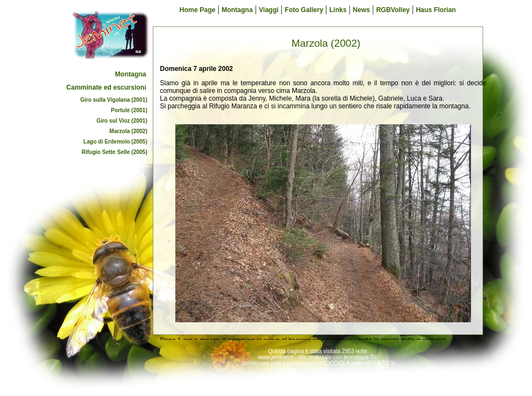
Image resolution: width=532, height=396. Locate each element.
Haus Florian (436, 10)
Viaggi (269, 10)
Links (338, 10)
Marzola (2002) (128, 131)
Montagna (131, 74)
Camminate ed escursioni (106, 87)
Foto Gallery (304, 10)
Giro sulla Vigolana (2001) (114, 100)
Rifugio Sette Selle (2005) (115, 152)
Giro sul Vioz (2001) (122, 121)
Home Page (198, 10)
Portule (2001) (129, 110)
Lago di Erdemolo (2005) (115, 142)
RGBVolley (393, 10)
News (361, 10)
